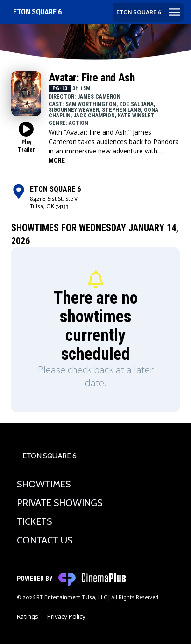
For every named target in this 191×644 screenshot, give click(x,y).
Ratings (28, 617)
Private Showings (60, 503)
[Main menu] (148, 12)
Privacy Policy (66, 617)
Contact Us (45, 540)
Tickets (34, 521)
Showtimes (44, 484)
